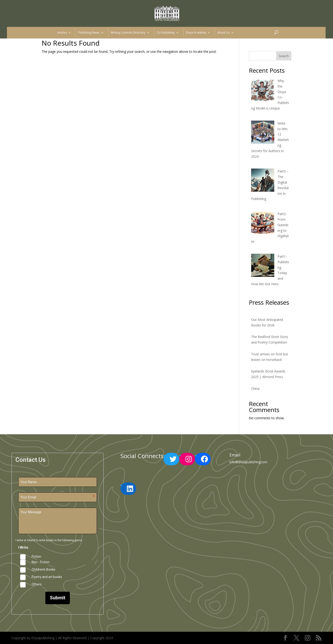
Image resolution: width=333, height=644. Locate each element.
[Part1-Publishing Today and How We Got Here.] (263, 266)
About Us (226, 33)
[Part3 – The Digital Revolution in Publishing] (263, 181)
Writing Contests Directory (130, 33)
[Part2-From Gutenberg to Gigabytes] (263, 224)
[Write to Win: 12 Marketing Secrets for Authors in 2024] (263, 133)
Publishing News (91, 33)
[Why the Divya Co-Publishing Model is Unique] (263, 90)
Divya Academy (198, 33)
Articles (64, 33)
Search (284, 56)
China (255, 389)
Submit (58, 598)
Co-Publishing (168, 33)
